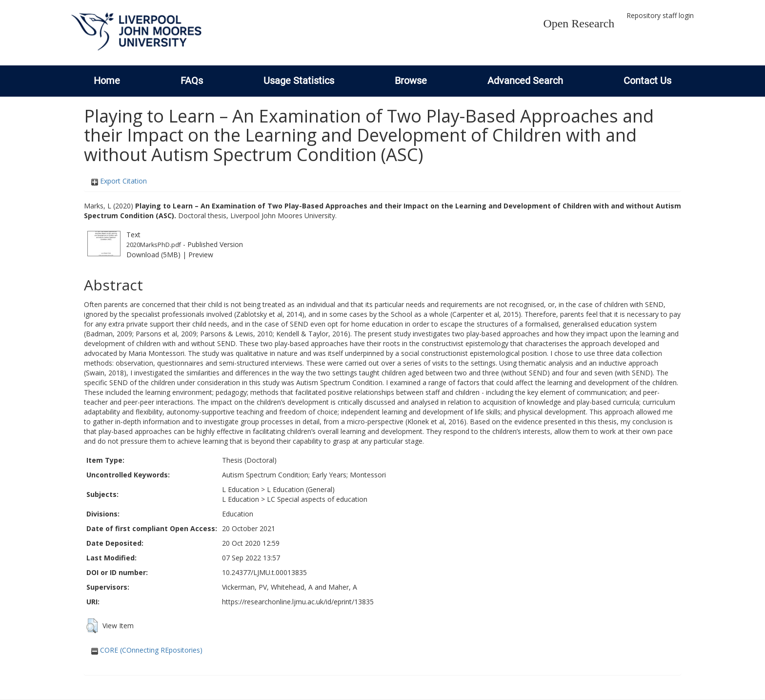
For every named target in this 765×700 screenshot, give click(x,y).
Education (238, 514)
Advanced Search (525, 81)
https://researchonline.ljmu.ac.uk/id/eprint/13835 (298, 602)
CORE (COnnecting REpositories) (147, 650)
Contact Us (647, 81)
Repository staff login (660, 15)
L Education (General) (301, 489)
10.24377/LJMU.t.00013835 (264, 572)
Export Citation (119, 181)
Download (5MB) (153, 255)
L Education (241, 489)
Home (107, 81)
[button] (92, 626)
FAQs (192, 81)
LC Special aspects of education (317, 499)
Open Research (579, 23)
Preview (201, 255)
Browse (411, 81)
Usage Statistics (299, 81)
